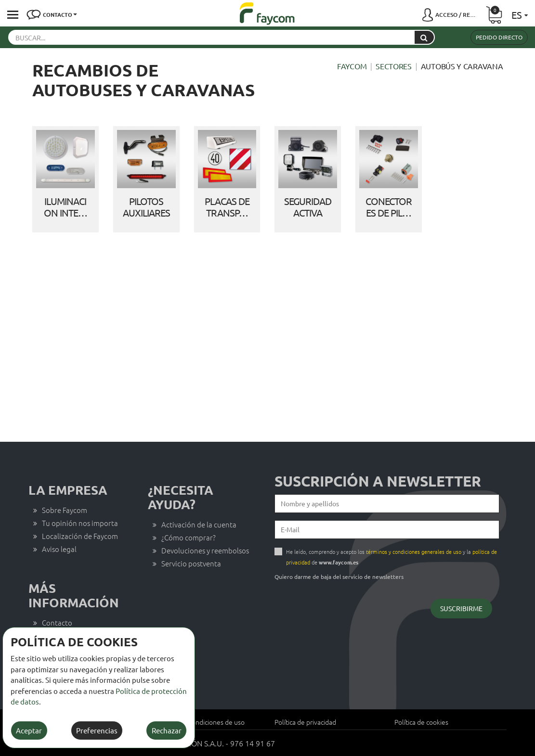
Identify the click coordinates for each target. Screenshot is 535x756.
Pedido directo (499, 37)
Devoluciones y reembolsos (205, 550)
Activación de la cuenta (199, 524)
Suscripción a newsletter (378, 481)
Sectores (394, 66)
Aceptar (29, 730)
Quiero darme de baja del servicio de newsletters (339, 577)
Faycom (352, 66)
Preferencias (97, 730)
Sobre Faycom (65, 510)
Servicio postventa (191, 563)
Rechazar (167, 730)
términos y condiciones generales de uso (414, 551)
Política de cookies (421, 722)
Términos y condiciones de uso (200, 722)
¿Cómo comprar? (189, 537)
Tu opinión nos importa (80, 523)
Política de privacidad (305, 722)
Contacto (57, 622)
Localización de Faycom (80, 536)
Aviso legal (59, 549)
